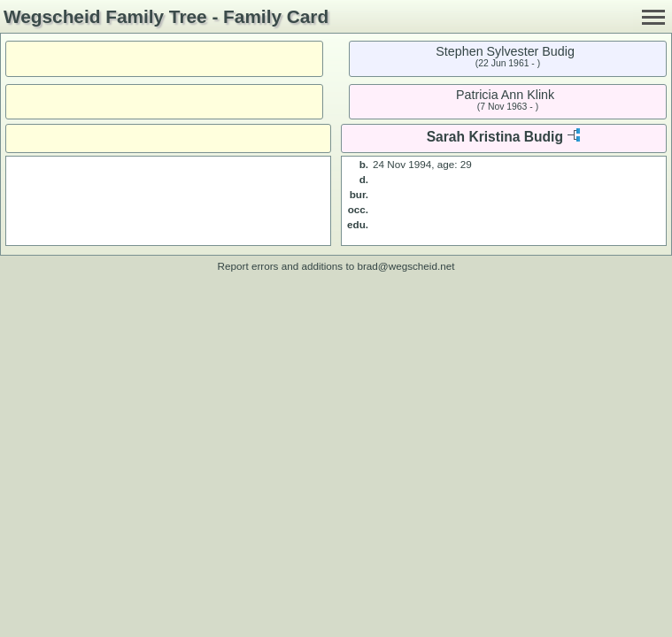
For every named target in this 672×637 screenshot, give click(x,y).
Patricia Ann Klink (505, 95)
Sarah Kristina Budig (495, 137)
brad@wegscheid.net (406, 266)
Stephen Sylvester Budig (505, 51)
